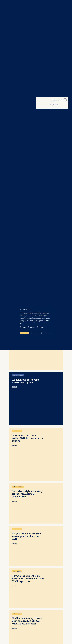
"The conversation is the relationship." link (36, 559)
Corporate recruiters (12, 618)
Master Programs (11, 615)
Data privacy (36, 631)
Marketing (33, 327)
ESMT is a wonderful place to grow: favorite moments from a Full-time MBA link (36, 113)
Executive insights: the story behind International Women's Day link (36, 389)
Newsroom (10, 620)
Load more (35, 584)
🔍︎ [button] (69, 4)
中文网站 (9, 621)
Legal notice (22, 631)
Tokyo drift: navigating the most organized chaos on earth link (36, 432)
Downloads (50, 631)
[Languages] (10, 601)
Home (4, 18)
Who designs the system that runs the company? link (36, 235)
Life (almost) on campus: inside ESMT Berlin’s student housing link (36, 347)
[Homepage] (36, 4)
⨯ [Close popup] (65, 100)
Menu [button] (3, 4)
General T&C (29, 631)
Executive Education (12, 611)
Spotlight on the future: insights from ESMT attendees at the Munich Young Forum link (36, 273)
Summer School (11, 616)
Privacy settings (43, 631)
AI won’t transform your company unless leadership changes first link (36, 198)
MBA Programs (11, 613)
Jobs (8, 623)
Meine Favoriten (66, 4)
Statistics (41, 327)
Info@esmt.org (40, 604)
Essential (24, 327)
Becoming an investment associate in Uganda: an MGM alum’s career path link (36, 155)
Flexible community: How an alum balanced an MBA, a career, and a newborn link (36, 516)
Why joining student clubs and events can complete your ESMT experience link (36, 474)
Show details (49, 333)
